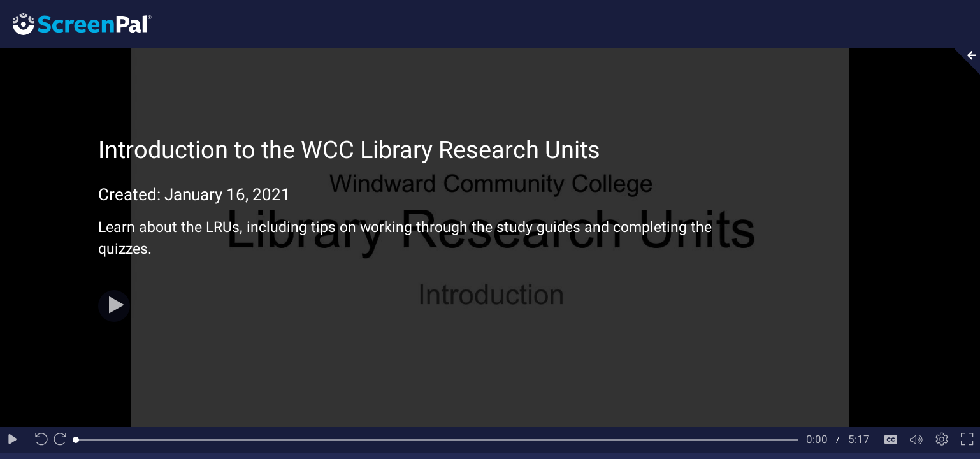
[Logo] (76, 23)
